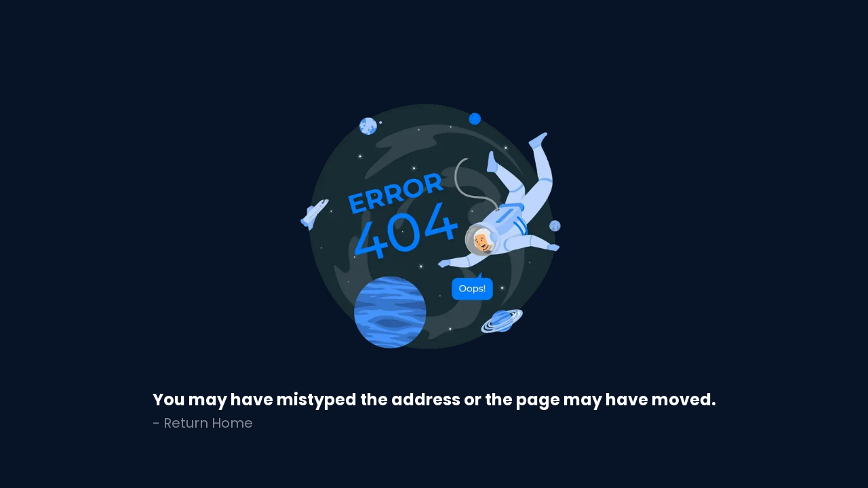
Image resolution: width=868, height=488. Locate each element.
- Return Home (203, 423)
